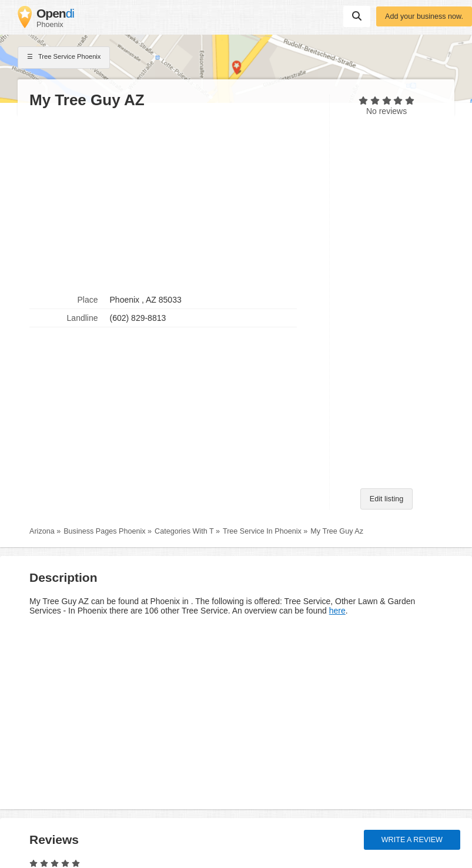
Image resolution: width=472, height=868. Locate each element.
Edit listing (386, 499)
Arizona (42, 531)
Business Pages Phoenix (104, 531)
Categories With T (184, 531)
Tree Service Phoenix (64, 58)
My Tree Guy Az (337, 531)
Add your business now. (424, 16)
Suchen (357, 16)
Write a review (412, 840)
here (337, 611)
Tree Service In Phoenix (262, 531)
